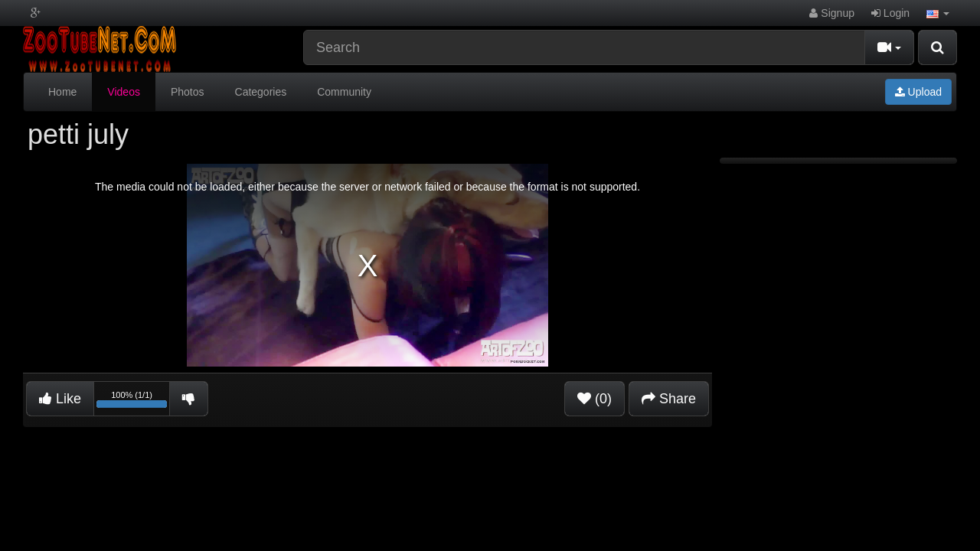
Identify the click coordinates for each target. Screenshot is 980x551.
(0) (595, 399)
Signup (831, 13)
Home (62, 92)
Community (344, 92)
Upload (918, 92)
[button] (938, 13)
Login (890, 13)
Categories (261, 92)
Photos (188, 92)
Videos (124, 92)
